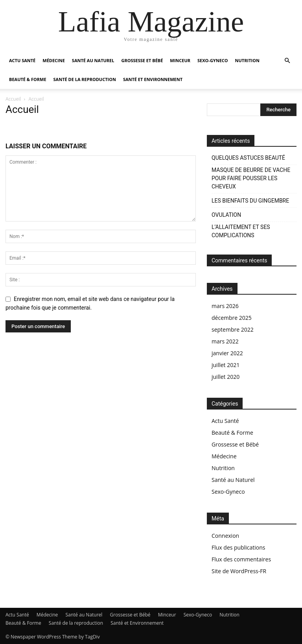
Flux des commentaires (241, 559)
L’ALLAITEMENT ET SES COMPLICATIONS (241, 231)
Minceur (180, 60)
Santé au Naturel (93, 60)
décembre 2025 (232, 318)
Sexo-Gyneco (213, 60)
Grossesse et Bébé (142, 60)
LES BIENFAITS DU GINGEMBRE (250, 201)
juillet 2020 (226, 377)
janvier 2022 (227, 353)
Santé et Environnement (153, 79)
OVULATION (226, 215)
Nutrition (247, 60)
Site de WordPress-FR (239, 571)
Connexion (225, 536)
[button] (287, 61)
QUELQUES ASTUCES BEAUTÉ (248, 158)
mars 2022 (225, 341)
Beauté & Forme (28, 79)
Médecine (54, 60)
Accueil (13, 99)
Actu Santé (22, 60)
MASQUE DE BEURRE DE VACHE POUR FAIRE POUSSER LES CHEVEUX (251, 178)
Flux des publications (238, 547)
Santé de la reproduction (85, 79)
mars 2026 (225, 306)
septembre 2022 (233, 329)
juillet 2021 (226, 365)
